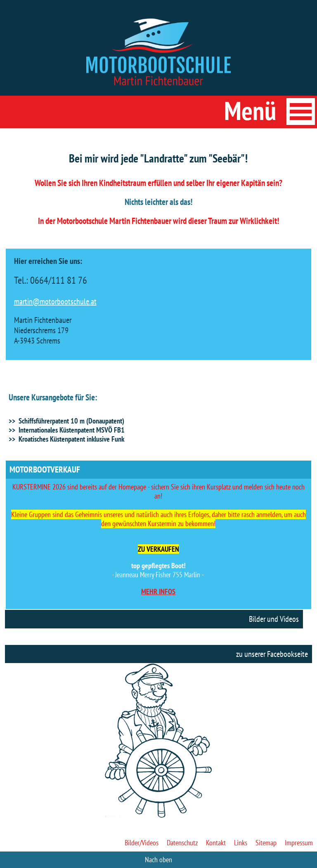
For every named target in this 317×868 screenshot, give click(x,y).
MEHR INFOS (158, 592)
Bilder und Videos (274, 619)
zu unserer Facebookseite (272, 654)
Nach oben (158, 860)
